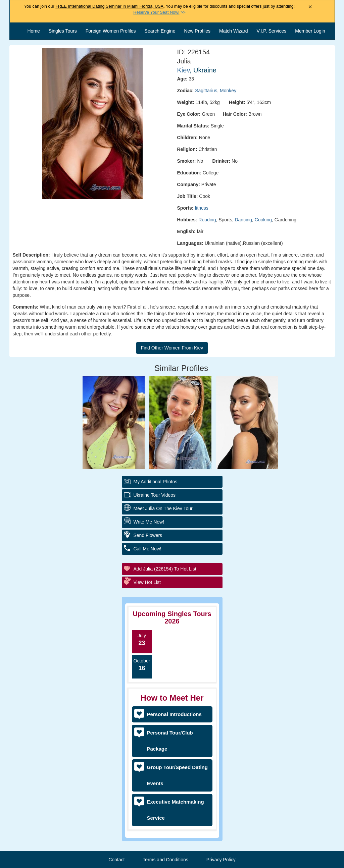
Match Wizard (234, 31)
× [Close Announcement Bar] (310, 7)
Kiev (183, 70)
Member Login (310, 31)
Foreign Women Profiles (111, 31)
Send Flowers (148, 535)
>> (159, 12)
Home (34, 31)
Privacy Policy (221, 860)
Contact (116, 860)
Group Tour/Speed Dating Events (177, 775)
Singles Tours (63, 31)
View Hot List (147, 582)
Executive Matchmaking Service (176, 810)
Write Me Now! (149, 522)
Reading (207, 220)
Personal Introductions (174, 714)
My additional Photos (156, 482)
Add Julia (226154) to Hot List (165, 569)
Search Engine (160, 31)
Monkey (228, 91)
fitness (201, 208)
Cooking (263, 220)
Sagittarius (206, 91)
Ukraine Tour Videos (155, 495)
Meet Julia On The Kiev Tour (163, 508)
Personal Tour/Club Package (170, 741)
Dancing (243, 220)
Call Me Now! (148, 549)
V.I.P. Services (272, 31)
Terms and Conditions (165, 860)
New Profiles (197, 31)
